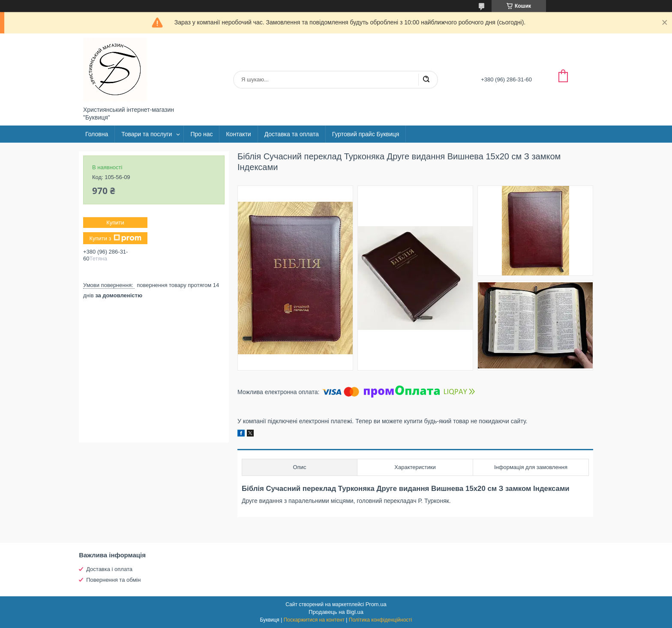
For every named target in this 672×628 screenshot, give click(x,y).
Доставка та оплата (292, 134)
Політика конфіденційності (381, 620)
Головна (97, 134)
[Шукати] (426, 80)
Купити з (115, 238)
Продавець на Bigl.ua (336, 612)
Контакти (238, 134)
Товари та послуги (147, 134)
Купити (115, 223)
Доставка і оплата (109, 569)
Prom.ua (376, 604)
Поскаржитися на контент (314, 620)
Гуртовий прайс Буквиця (366, 134)
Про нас (201, 134)
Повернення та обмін (113, 580)
